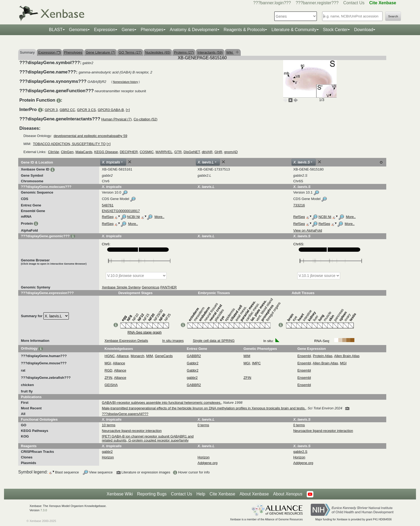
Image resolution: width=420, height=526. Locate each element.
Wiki (230, 52)
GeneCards (164, 356)
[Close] (130, 162)
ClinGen (67, 152)
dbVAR (207, 152)
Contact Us (354, 3)
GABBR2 (194, 356)
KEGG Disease (106, 152)
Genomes (78, 30)
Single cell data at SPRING (214, 341)
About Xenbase (254, 494)
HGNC (110, 356)
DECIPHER (129, 152)
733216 (299, 205)
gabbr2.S (300, 452)
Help (201, 494)
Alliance (123, 356)
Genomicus (151, 287)
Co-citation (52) (146, 119)
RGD (108, 370)
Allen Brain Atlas (347, 356)
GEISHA (111, 385)
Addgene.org (208, 463)
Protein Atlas (323, 356)
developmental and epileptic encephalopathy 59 (90, 136)
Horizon (108, 457)
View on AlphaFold (308, 230)
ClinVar (53, 152)
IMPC (256, 363)
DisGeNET (192, 152)
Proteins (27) (184, 52)
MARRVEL (164, 152)
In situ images (173, 341)
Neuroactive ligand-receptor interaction (132, 431)
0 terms (203, 425)
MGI (108, 363)
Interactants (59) (210, 52)
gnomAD (231, 152)
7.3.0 (44, 510)
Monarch (138, 356)
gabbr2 (192, 378)
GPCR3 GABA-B (111, 110)
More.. (160, 217)
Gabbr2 (192, 363)
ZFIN (108, 378)
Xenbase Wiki (120, 494)
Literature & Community (294, 30)
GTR (178, 152)
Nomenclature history (125, 82)
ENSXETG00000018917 (121, 211)
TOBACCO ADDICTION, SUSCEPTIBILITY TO (69, 144)
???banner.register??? (317, 3)
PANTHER (169, 287)
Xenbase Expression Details (126, 341)
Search (393, 16)
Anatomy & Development (194, 30)
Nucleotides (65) (158, 52)
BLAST (56, 30)
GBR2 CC (67, 110)
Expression (105, 30)
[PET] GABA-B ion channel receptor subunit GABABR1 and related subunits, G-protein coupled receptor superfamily (148, 438)
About (288, 494)
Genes (128, 30)
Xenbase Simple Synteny (121, 287)
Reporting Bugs (152, 494)
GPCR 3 (51, 110)
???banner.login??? (272, 3)
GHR (218, 152)
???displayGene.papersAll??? (125, 414)
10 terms (109, 425)
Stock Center (335, 30)
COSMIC (147, 152)
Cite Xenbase (222, 494)
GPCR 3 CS (87, 110)
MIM (150, 356)
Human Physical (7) (116, 119)
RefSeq (108, 217)
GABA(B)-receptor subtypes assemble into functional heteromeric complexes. (162, 403)
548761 (108, 205)
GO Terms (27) (130, 52)
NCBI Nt (134, 217)
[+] (128, 110)
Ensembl (304, 356)
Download (364, 30)
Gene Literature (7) (100, 52)
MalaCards (84, 152)
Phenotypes (152, 30)
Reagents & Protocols (244, 30)
